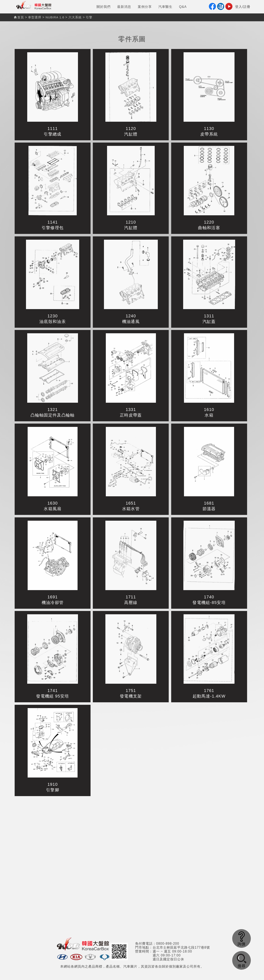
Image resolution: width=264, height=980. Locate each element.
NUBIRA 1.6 (55, 17)
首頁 (19, 17)
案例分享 (145, 7)
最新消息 (124, 7)
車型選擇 (35, 17)
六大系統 (75, 17)
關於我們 (104, 7)
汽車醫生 (165, 7)
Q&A (183, 7)
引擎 (89, 17)
